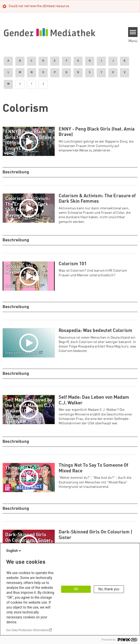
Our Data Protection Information (27, 630)
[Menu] (133, 32)
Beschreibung (16, 172)
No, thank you (109, 589)
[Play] (30, 141)
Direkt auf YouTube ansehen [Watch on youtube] (22, 151)
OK (76, 589)
